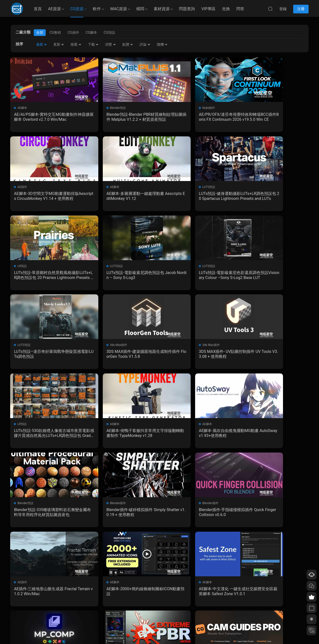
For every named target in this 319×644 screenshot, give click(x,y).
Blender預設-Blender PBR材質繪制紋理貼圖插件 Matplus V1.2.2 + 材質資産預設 (120, 117)
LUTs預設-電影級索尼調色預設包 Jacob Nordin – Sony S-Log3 (273, 197)
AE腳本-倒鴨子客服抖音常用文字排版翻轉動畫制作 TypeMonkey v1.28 (121, 356)
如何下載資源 (119, 596)
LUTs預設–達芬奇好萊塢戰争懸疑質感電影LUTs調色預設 (122, 276)
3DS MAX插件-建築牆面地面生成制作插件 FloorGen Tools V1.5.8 (197, 276)
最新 (42, 44)
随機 (162, 44)
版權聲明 (116, 611)
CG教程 (55, 32)
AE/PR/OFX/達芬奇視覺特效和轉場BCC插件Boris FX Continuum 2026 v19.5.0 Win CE (197, 117)
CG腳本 (91, 32)
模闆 (140, 9)
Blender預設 (102, 108)
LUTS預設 (100, 187)
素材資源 (162, 9)
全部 (40, 32)
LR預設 (174, 187)
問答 (240, 9)
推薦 (76, 44)
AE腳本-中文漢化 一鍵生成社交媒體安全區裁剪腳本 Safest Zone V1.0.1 (46, 515)
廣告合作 (116, 618)
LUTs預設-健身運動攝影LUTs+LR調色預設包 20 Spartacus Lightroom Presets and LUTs (122, 197)
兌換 (226, 9)
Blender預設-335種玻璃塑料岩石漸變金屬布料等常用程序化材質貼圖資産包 (272, 356)
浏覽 (110, 44)
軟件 (97, 9)
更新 (59, 44)
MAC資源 (119, 9)
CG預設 (109, 32)
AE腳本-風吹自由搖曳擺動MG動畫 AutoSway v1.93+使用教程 (196, 356)
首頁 (38, 9)
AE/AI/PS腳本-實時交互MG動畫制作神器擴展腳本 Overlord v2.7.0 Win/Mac (45, 117)
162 (158, 543)
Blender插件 (26, 426)
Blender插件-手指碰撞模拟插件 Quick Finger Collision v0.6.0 (122, 435)
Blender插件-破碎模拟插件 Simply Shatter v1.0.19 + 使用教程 (46, 435)
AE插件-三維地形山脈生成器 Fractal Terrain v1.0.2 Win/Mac (197, 435)
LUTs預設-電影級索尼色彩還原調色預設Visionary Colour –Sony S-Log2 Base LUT (46, 276)
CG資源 (77, 9)
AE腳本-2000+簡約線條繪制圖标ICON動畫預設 (273, 435)
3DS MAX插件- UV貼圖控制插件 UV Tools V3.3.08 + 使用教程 (272, 276)
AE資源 (55, 9)
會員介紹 (116, 604)
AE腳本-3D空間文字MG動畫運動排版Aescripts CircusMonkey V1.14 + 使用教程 (272, 117)
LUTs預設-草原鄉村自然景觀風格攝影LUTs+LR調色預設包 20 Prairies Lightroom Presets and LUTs (197, 197)
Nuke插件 (176, 108)
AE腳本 (23, 108)
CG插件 (73, 32)
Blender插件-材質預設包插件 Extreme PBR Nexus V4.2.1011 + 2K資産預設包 (197, 515)
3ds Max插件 (178, 267)
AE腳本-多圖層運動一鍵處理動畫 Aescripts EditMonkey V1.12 (46, 197)
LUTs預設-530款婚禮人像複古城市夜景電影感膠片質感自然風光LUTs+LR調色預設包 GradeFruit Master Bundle (46, 356)
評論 (145, 44)
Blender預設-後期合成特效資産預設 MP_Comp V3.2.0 (121, 515)
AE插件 (250, 108)
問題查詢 (187, 9)
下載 (93, 44)
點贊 (128, 44)
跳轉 (197, 543)
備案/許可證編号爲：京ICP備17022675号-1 (160, 632)
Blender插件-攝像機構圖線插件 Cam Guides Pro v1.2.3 (272, 515)
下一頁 (172, 543)
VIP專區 (208, 9)
